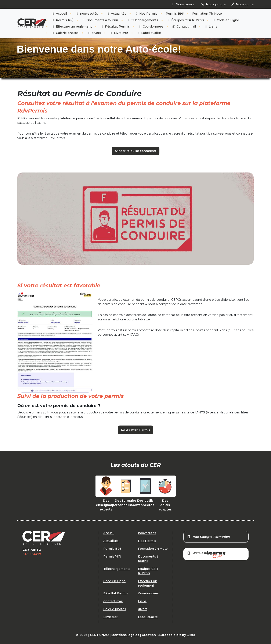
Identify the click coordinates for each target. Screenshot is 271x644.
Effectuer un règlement (72, 26)
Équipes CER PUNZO (185, 20)
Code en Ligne (226, 20)
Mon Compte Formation (208, 537)
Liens (211, 26)
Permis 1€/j (62, 20)
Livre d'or (119, 33)
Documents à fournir (100, 20)
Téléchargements (142, 20)
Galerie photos (65, 33)
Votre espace (206, 555)
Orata (191, 635)
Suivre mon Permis (135, 430)
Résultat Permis (115, 26)
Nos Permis (146, 14)
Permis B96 (175, 14)
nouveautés (87, 14)
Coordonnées (151, 26)
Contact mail (184, 26)
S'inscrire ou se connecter (136, 151)
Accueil (59, 14)
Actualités (116, 14)
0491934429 (32, 554)
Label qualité (149, 33)
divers (94, 33)
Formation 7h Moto (207, 14)
